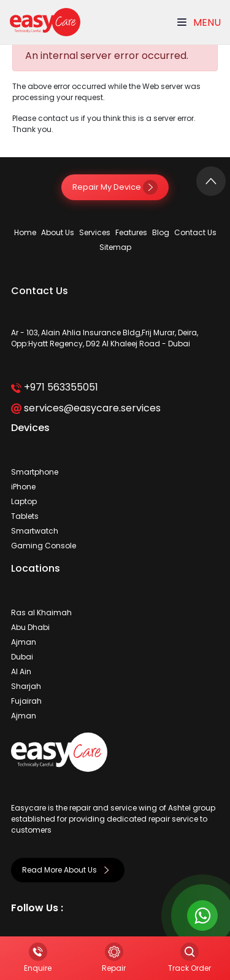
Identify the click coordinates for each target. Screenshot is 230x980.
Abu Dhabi (30, 627)
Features (131, 232)
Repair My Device (115, 187)
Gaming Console (44, 546)
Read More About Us (68, 870)
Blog (161, 232)
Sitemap (115, 247)
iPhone (23, 487)
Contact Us (195, 232)
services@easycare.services (86, 408)
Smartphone (35, 472)
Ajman (24, 642)
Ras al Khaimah (41, 612)
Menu (199, 22)
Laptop (24, 501)
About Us (58, 232)
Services (95, 232)
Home (25, 232)
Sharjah (26, 686)
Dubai (22, 657)
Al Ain (21, 671)
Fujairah (26, 701)
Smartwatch (35, 531)
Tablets (25, 516)
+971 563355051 (54, 387)
